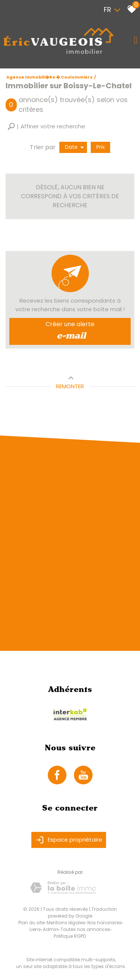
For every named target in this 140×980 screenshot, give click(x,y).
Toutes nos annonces (85, 929)
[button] (46, 127)
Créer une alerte (70, 331)
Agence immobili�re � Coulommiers (49, 77)
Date (74, 147)
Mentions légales (66, 923)
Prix (100, 147)
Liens (35, 929)
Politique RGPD (70, 936)
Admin (51, 929)
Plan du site (31, 923)
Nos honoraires (105, 923)
